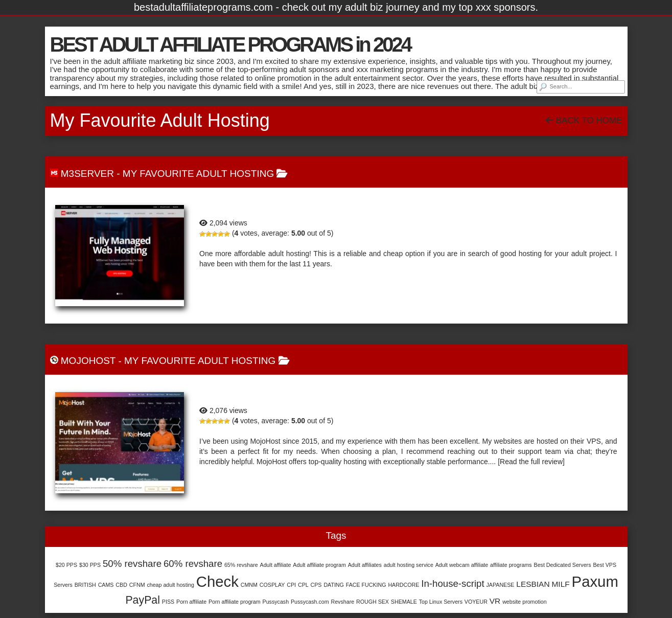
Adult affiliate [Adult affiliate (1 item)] (276, 565)
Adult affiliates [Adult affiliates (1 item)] (365, 565)
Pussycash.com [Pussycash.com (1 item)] (310, 602)
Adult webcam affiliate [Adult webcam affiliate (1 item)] (462, 565)
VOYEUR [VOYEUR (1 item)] (476, 602)
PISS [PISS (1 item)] (168, 602)
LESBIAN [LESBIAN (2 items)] (533, 584)
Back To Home (584, 120)
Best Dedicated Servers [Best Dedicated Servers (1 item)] (563, 565)
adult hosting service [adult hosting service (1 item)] (409, 565)
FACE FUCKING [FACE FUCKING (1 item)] (366, 585)
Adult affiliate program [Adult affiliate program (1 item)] (319, 565)
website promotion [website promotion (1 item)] (524, 602)
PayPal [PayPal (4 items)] (143, 600)
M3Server (87, 174)
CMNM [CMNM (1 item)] (249, 585)
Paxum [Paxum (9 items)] (595, 581)
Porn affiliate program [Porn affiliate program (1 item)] (235, 602)
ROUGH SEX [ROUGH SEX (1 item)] (373, 602)
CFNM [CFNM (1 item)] (137, 585)
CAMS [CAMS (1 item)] (106, 585)
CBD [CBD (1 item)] (121, 585)
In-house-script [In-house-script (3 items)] (453, 583)
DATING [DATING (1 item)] (333, 585)
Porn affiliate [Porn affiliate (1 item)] (191, 602)
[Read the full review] (531, 462)
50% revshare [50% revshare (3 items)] (132, 564)
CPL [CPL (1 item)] (303, 585)
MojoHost (88, 361)
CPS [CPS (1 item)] (316, 585)
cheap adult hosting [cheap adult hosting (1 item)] (170, 585)
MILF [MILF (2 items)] (560, 584)
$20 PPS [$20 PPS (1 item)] (66, 565)
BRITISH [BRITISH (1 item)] (85, 585)
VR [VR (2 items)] (495, 601)
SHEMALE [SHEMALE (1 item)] (404, 602)
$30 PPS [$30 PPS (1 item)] (90, 565)
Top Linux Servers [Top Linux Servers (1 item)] (441, 602)
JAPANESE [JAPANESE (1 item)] (501, 585)
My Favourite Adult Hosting (198, 174)
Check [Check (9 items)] (217, 581)
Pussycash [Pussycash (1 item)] (276, 602)
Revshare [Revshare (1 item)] (343, 602)
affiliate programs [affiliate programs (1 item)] (511, 565)
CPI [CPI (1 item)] (291, 585)
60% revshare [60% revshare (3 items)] (193, 564)
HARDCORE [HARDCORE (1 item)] (403, 585)
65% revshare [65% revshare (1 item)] (241, 565)
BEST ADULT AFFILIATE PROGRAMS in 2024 (230, 44)
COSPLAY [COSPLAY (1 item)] (272, 585)
